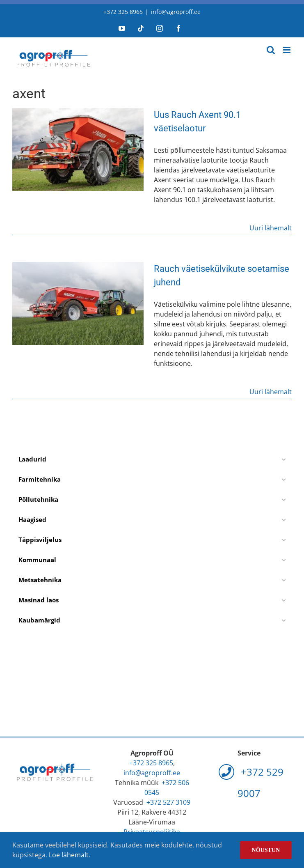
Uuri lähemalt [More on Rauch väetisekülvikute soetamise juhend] (271, 392)
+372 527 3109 (168, 802)
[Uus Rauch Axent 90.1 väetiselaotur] (78, 149)
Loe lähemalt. (70, 855)
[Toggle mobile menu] (287, 50)
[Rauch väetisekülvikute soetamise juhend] (78, 303)
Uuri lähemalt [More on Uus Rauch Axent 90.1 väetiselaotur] (271, 228)
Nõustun (266, 850)
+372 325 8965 (123, 12)
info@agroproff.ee (176, 12)
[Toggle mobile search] (271, 50)
